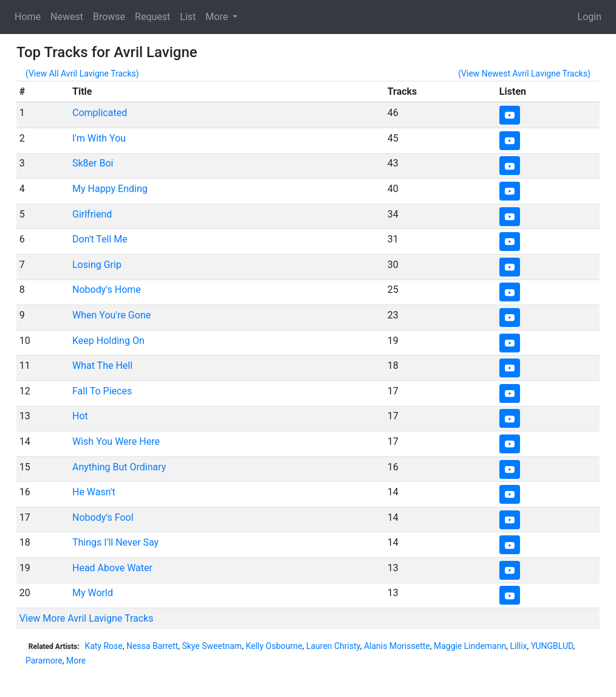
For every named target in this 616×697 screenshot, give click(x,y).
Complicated (100, 113)
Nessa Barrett (152, 646)
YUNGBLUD (552, 646)
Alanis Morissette (397, 646)
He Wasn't (94, 492)
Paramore (44, 661)
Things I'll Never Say (115, 542)
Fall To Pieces (102, 391)
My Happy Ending (110, 189)
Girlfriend (92, 214)
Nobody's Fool (103, 517)
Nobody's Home (107, 290)
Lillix (518, 646)
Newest (67, 17)
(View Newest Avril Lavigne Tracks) (524, 74)
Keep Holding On (108, 341)
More (76, 661)
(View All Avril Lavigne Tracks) (82, 74)
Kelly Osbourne (274, 646)
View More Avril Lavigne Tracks (87, 618)
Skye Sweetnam (212, 646)
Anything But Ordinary (119, 467)
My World (93, 593)
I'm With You (99, 138)
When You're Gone (111, 315)
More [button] (218, 17)
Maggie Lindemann (470, 646)
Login (590, 17)
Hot (80, 416)
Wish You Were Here (116, 441)
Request (152, 17)
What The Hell (102, 366)
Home (28, 17)
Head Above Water (112, 568)
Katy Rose (103, 646)
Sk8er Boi (93, 163)
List (188, 17)
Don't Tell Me (100, 239)
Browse (109, 17)
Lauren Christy (333, 646)
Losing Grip (97, 265)
